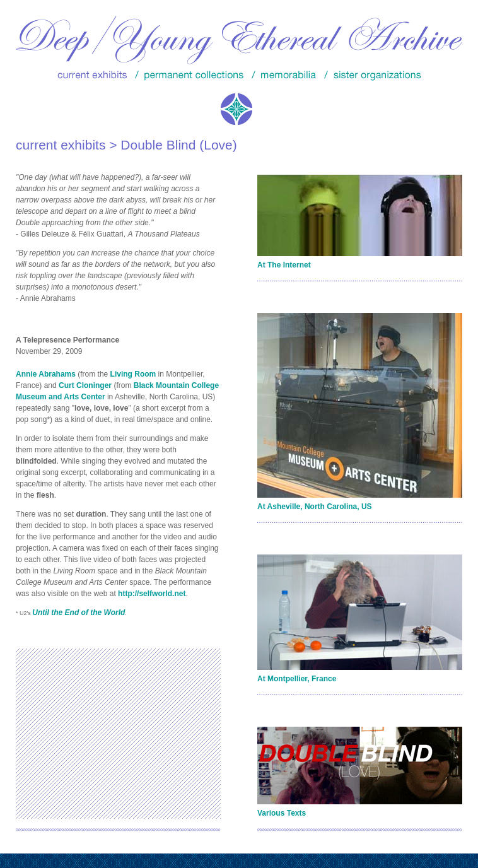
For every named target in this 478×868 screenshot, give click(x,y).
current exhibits (61, 145)
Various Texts (282, 813)
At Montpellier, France (297, 679)
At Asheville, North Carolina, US (315, 507)
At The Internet (284, 265)
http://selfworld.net (152, 594)
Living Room (133, 374)
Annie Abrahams (46, 374)
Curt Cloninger (85, 385)
